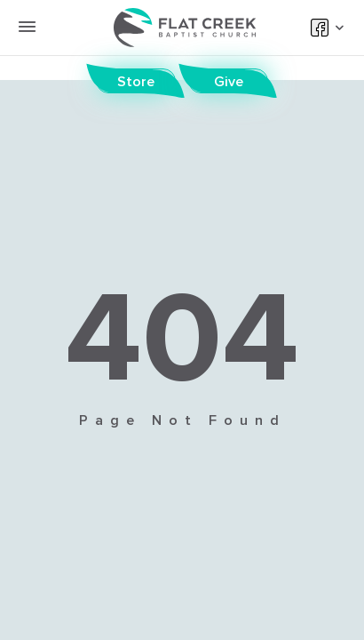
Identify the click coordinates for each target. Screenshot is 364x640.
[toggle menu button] (27, 27)
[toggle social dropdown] (337, 28)
